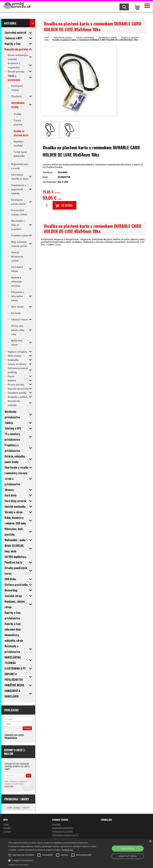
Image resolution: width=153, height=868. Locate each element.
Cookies (7, 831)
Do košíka (67, 205)
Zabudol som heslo (14, 735)
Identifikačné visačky (108, 38)
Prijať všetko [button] (128, 848)
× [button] (150, 841)
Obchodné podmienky (62, 828)
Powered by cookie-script (18, 865)
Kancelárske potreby (63, 38)
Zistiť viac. (9, 786)
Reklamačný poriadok (62, 831)
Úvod (47, 38)
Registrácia (11, 738)
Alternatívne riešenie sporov (65, 835)
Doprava (56, 824)
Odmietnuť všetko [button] (128, 856)
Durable (63, 172)
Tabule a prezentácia (85, 38)
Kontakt (7, 828)
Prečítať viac (67, 850)
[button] (53, 860)
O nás (6, 824)
